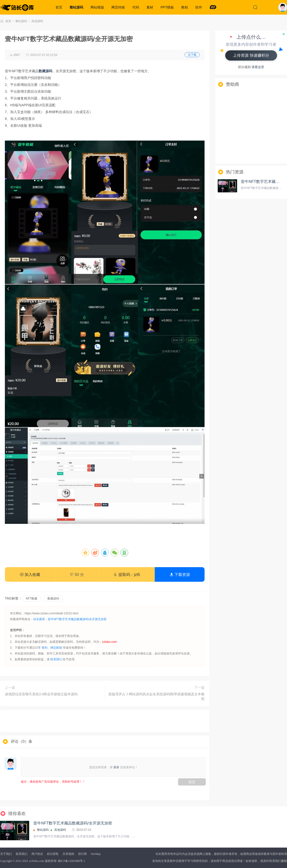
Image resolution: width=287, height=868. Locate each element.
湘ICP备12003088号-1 (71, 861)
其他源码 (37, 21)
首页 (59, 7)
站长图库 (39, 619)
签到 (45, 648)
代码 (136, 7)
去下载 (192, 55)
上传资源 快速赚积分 (251, 55)
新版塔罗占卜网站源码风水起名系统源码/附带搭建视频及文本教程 (157, 697)
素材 (150, 7)
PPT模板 (167, 7)
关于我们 (6, 854)
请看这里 (258, 67)
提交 (192, 782)
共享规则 (68, 854)
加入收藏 (30, 575)
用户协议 (37, 854)
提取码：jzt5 (127, 575)
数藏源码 (53, 599)
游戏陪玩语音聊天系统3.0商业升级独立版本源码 (41, 694)
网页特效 (118, 7)
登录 (116, 767)
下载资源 (180, 575)
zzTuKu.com (36, 861)
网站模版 (97, 7)
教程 (185, 7)
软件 (199, 7)
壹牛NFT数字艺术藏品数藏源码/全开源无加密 (77, 619)
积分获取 (53, 854)
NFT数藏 (31, 599)
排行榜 (82, 854)
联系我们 (56, 659)
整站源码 (76, 7)
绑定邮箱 (56, 648)
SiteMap (96, 854)
